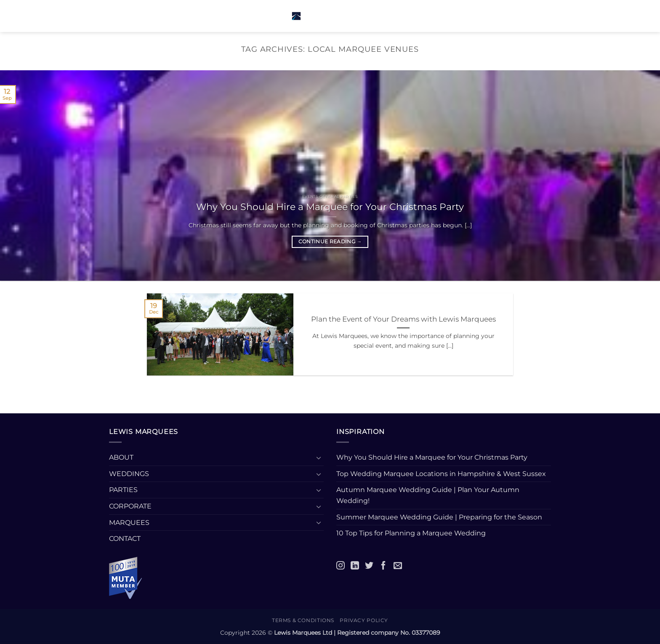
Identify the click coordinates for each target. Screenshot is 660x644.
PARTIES (123, 490)
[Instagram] (341, 565)
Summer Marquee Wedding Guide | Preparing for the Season (439, 517)
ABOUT (121, 457)
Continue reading (330, 242)
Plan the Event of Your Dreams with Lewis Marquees (403, 319)
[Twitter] (369, 565)
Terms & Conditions (303, 620)
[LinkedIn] (355, 565)
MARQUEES (129, 523)
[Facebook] (383, 565)
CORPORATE (130, 506)
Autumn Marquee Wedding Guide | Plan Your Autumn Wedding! (428, 495)
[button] (125, 16)
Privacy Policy (364, 620)
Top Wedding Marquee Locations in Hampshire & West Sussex (441, 474)
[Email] (398, 565)
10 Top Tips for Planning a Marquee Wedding (412, 533)
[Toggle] (319, 458)
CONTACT (125, 539)
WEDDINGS (129, 474)
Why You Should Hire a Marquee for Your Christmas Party (330, 207)
